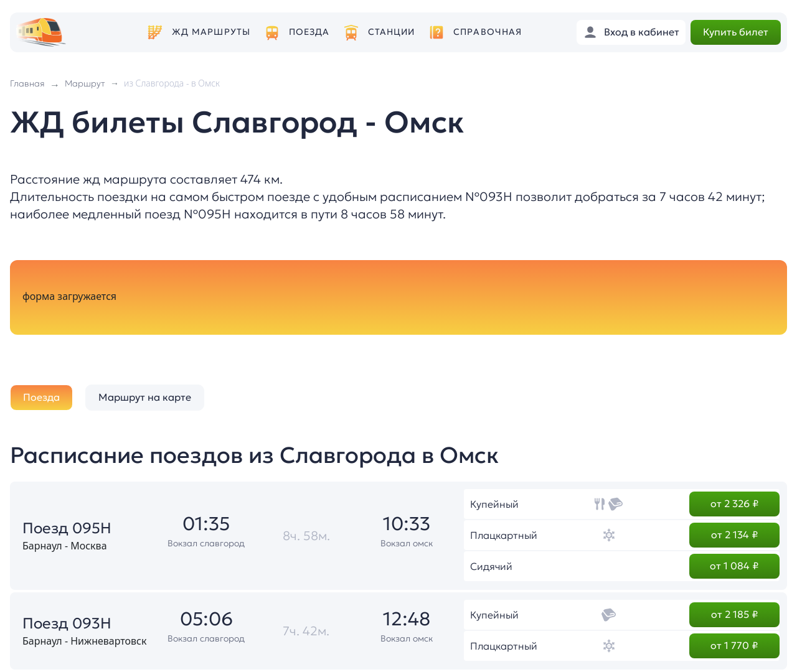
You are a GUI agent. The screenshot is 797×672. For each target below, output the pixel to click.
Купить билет (736, 32)
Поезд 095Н (67, 528)
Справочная (488, 32)
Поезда (309, 32)
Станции (392, 32)
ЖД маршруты (211, 32)
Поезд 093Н (67, 623)
